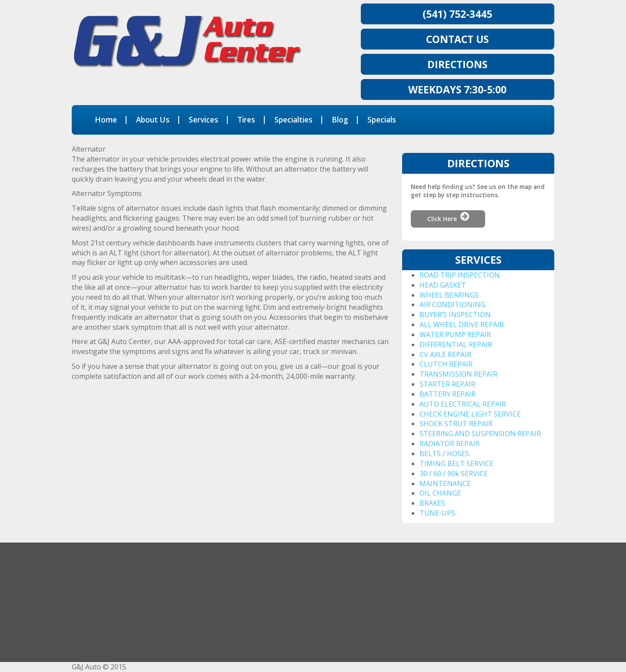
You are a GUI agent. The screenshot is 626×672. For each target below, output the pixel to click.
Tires (246, 120)
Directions (457, 64)
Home (106, 120)
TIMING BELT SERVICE (456, 463)
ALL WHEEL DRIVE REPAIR (462, 324)
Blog (340, 120)
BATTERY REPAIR (448, 394)
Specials (382, 120)
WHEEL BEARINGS (449, 295)
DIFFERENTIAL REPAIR (456, 344)
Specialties (293, 120)
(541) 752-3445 (457, 14)
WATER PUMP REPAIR (455, 334)
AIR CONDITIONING (452, 305)
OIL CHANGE (440, 493)
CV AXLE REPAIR (445, 354)
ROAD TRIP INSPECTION (460, 275)
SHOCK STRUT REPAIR (456, 424)
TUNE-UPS (437, 513)
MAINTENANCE (445, 483)
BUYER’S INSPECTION (455, 314)
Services (203, 120)
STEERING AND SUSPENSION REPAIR (480, 434)
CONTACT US (457, 39)
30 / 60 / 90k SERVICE (454, 473)
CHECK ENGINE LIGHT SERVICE (470, 414)
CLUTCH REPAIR (446, 364)
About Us (153, 120)
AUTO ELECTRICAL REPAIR (463, 404)
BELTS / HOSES (444, 454)
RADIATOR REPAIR (450, 444)
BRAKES (432, 503)
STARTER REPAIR (447, 384)
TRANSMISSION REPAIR (458, 374)
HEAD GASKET (443, 285)
